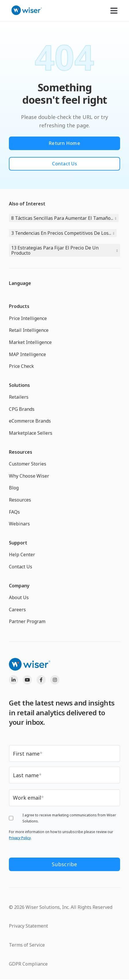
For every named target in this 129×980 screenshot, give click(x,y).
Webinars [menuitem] (19, 524)
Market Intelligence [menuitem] (30, 342)
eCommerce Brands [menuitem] (30, 421)
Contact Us (64, 164)
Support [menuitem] (18, 543)
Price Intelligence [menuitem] (28, 318)
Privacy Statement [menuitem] (28, 926)
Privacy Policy (20, 838)
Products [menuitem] (19, 306)
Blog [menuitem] (14, 488)
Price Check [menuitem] (21, 366)
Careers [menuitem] (17, 610)
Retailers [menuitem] (19, 397)
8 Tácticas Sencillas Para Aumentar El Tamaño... (62, 218)
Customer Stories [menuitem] (28, 464)
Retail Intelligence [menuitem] (29, 330)
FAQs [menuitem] (14, 512)
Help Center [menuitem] (22, 555)
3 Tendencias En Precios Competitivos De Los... (61, 233)
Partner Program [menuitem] (27, 621)
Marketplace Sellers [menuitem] (31, 433)
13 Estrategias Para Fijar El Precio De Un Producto (55, 250)
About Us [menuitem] (19, 597)
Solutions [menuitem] (19, 385)
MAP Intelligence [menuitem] (27, 354)
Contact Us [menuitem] (21, 567)
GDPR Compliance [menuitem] (28, 964)
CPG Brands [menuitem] (22, 409)
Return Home (64, 143)
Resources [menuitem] (21, 452)
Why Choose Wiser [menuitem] (29, 476)
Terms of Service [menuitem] (27, 945)
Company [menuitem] (19, 586)
